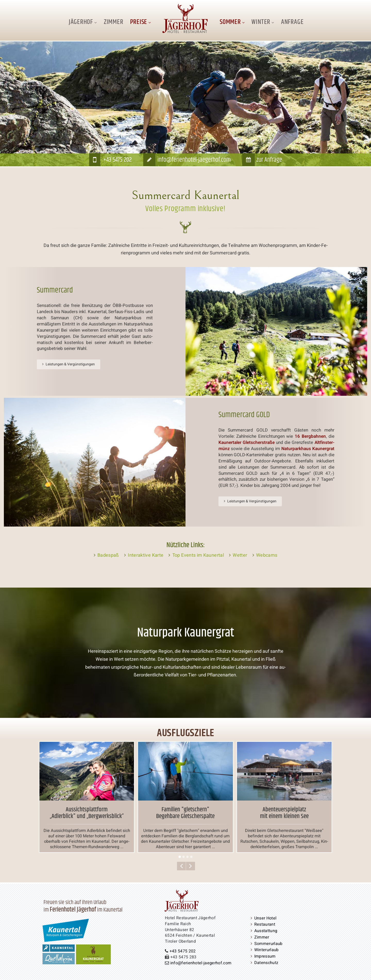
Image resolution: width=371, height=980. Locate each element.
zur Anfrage (269, 160)
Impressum (265, 956)
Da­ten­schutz (266, 963)
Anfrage (292, 22)
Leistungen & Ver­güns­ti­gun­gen (70, 364)
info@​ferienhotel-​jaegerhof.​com (194, 160)
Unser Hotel (265, 918)
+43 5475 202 (117, 160)
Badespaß (108, 555)
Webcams (267, 555)
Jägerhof (81, 22)
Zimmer (114, 22)
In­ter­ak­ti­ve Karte (146, 555)
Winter (261, 22)
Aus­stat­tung (266, 931)
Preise (139, 22)
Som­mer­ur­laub (268, 944)
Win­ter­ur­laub (267, 950)
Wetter (240, 555)
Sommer (230, 22)
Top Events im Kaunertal (198, 555)
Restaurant (265, 924)
